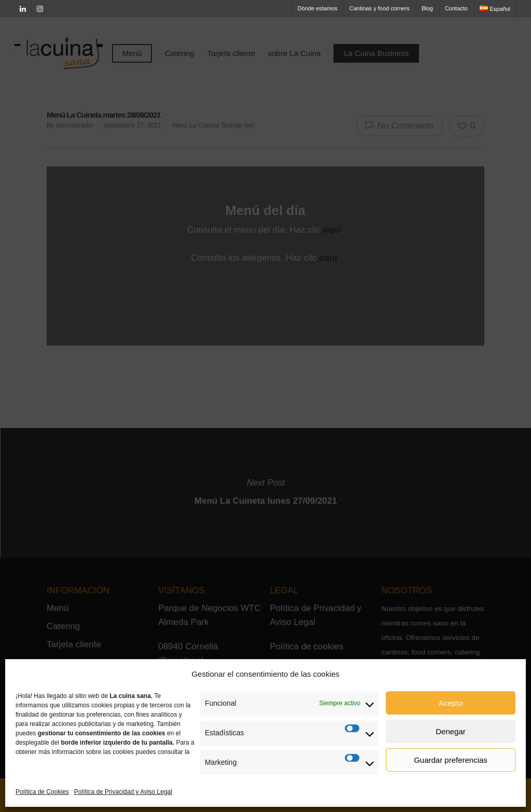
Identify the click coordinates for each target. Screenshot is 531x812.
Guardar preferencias (451, 760)
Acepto (451, 703)
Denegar (451, 731)
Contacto (456, 8)
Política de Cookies (42, 792)
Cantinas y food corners (380, 8)
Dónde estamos (318, 8)
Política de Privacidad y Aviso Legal (123, 792)
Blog (427, 8)
